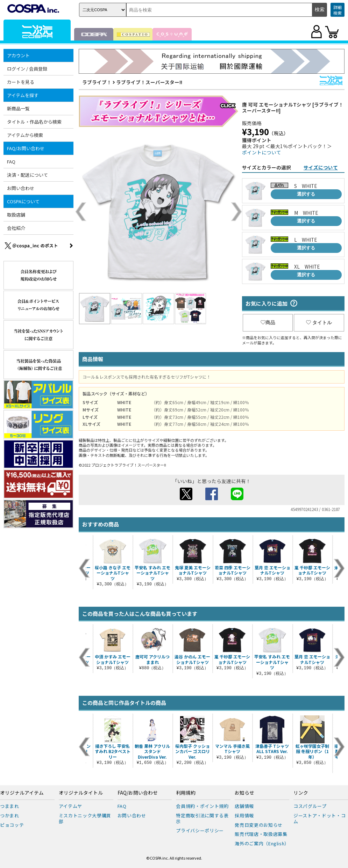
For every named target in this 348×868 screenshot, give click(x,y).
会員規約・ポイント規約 (202, 806)
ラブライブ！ (97, 82)
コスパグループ (310, 806)
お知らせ (244, 793)
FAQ (11, 162)
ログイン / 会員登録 (27, 69)
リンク (301, 793)
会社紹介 (16, 228)
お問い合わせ (21, 188)
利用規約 (186, 793)
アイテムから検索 (25, 135)
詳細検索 (338, 10)
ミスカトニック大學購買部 (85, 818)
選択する (306, 194)
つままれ (10, 806)
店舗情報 (244, 806)
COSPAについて (23, 201)
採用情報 (244, 815)
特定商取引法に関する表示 (202, 818)
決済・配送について (27, 175)
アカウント (18, 55)
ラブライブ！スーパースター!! (149, 82)
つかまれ (10, 815)
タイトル (319, 322)
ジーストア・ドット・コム (319, 818)
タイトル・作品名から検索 (34, 122)
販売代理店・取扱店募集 (261, 834)
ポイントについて (262, 152)
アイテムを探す (23, 95)
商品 (268, 322)
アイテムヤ (70, 806)
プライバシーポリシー (200, 830)
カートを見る (21, 82)
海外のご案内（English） (262, 843)
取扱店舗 (16, 215)
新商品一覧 (18, 108)
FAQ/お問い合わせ (26, 148)
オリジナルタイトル (81, 793)
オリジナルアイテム (22, 793)
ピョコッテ (12, 825)
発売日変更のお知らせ (259, 825)
